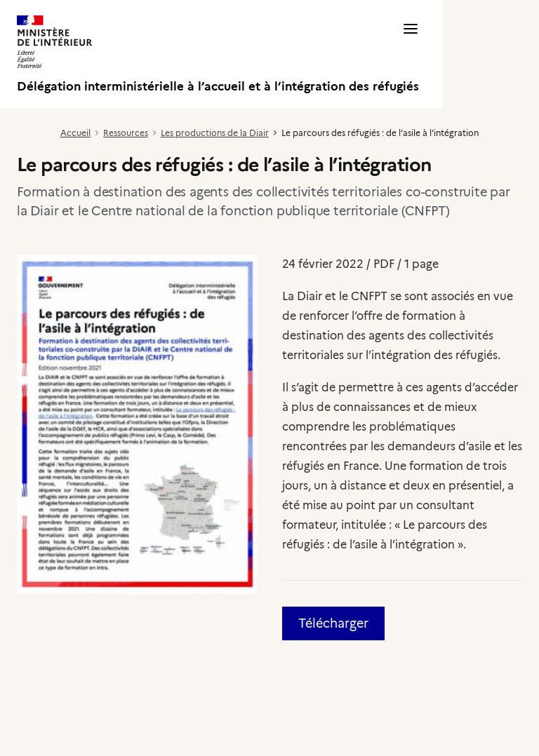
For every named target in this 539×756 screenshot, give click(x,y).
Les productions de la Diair (215, 133)
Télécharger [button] (333, 623)
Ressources (126, 133)
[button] (411, 54)
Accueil (75, 133)
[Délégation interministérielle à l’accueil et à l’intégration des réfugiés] (218, 54)
